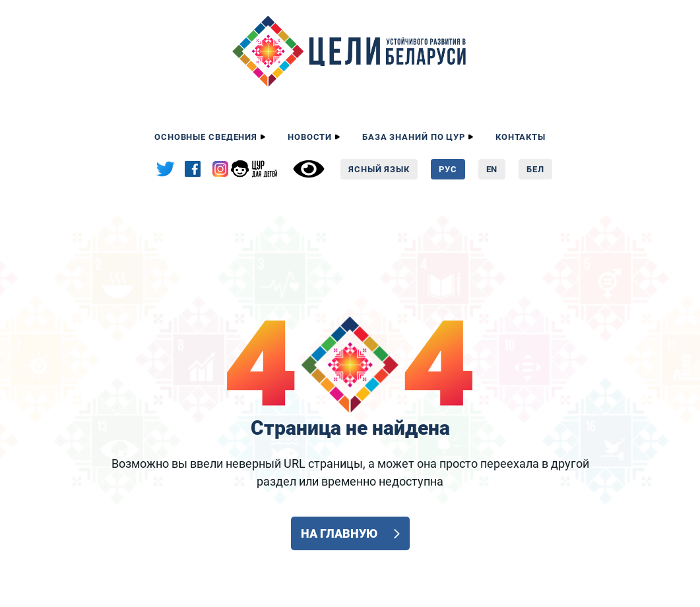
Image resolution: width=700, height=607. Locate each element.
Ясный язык (379, 169)
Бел (535, 169)
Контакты (521, 137)
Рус (448, 169)
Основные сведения (206, 137)
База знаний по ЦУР (414, 137)
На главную (339, 533)
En (492, 169)
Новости (310, 137)
